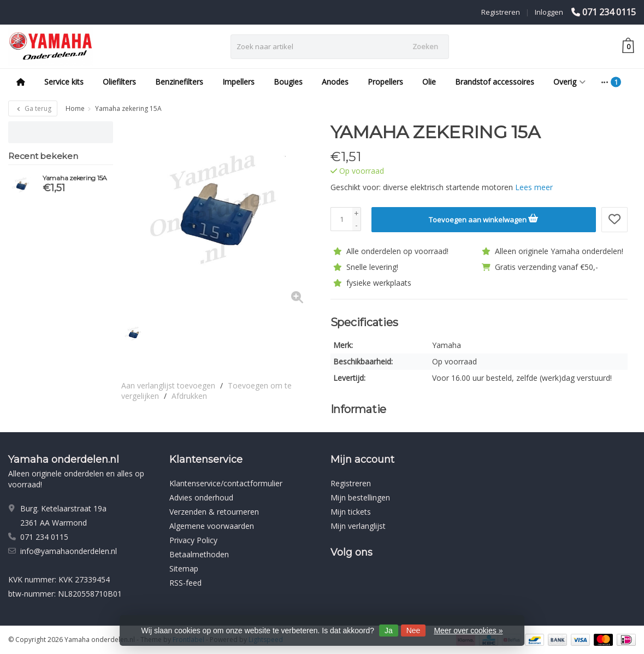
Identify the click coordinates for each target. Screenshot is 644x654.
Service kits (64, 82)
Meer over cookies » (468, 631)
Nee (413, 631)
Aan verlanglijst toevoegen (168, 385)
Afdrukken (189, 396)
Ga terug (33, 108)
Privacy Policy (193, 540)
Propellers (385, 82)
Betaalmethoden (199, 554)
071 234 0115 (609, 12)
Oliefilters (119, 82)
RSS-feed (185, 583)
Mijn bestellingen (360, 497)
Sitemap (184, 568)
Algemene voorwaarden (212, 526)
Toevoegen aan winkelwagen (483, 218)
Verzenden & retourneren (214, 512)
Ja (389, 631)
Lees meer (534, 187)
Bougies (288, 82)
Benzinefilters (179, 82)
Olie (429, 82)
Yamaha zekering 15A (75, 178)
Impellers (238, 82)
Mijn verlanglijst (358, 526)
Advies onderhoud (201, 497)
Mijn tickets (351, 512)
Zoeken (425, 46)
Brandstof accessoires (495, 82)
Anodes (335, 82)
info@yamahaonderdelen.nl (69, 551)
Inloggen (549, 12)
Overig (569, 82)
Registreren (501, 12)
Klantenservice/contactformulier (226, 483)
